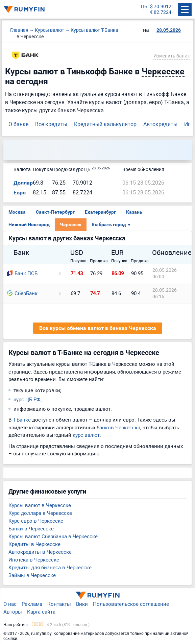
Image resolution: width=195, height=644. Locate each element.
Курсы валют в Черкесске (40, 505)
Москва (17, 212)
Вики (82, 604)
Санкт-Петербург (55, 212)
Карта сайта (41, 612)
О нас (10, 604)
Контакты (59, 604)
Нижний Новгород (29, 224)
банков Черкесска (118, 427)
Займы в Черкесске (32, 575)
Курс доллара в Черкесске (40, 513)
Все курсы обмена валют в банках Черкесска (98, 328)
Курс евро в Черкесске (36, 521)
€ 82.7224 (161, 12)
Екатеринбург (100, 212)
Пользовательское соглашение (131, 604)
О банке (18, 124)
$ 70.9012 (161, 7)
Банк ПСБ (22, 273)
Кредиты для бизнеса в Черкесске (50, 567)
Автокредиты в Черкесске (40, 552)
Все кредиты (51, 124)
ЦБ (144, 7)
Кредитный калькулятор (105, 124)
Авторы (13, 612)
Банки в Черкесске (31, 528)
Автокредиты (160, 124)
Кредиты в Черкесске (34, 544)
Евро (20, 193)
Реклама (32, 604)
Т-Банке (22, 420)
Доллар (23, 183)
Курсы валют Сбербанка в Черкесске (53, 536)
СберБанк (22, 293)
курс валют (86, 435)
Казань (134, 212)
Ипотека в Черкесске (34, 559)
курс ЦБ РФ (27, 399)
